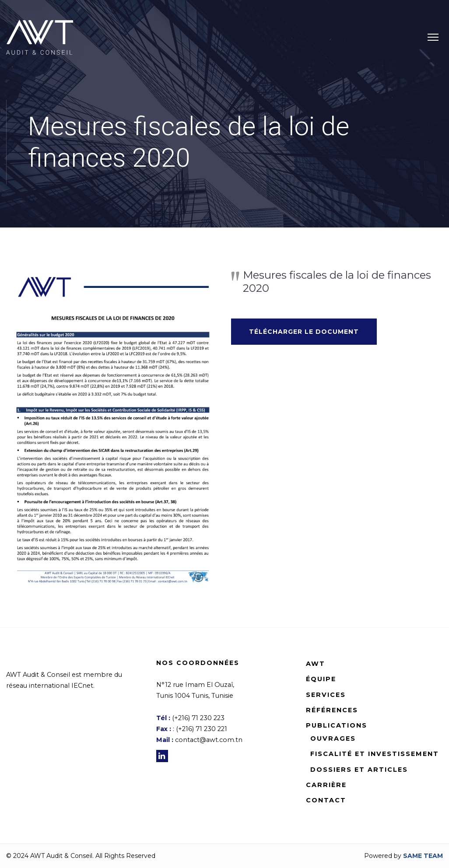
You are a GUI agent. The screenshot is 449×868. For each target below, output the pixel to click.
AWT (316, 664)
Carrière (326, 785)
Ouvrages (333, 738)
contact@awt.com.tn (209, 740)
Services (326, 695)
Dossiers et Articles (359, 770)
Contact (326, 800)
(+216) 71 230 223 (198, 718)
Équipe (321, 679)
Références (332, 710)
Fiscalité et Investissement (375, 754)
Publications (337, 725)
